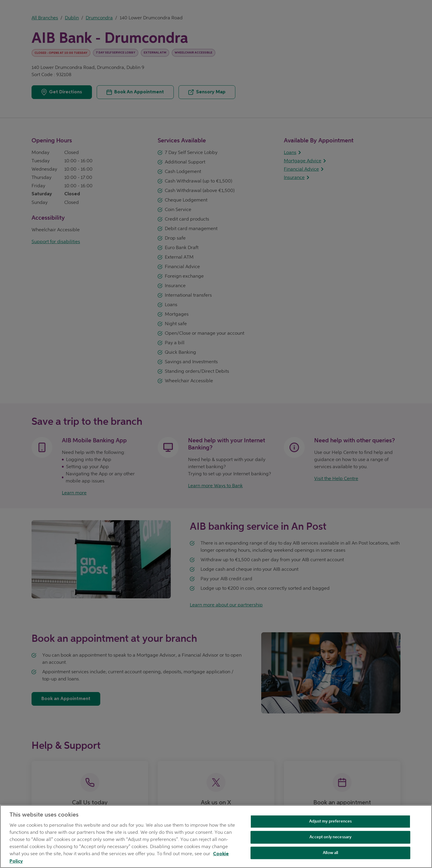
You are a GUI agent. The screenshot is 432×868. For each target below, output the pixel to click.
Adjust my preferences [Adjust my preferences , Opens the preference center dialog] (330, 821)
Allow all (330, 853)
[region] (216, 836)
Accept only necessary (330, 837)
